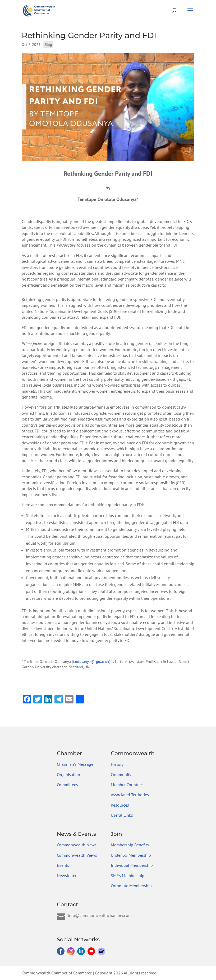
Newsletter (67, 876)
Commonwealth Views (77, 855)
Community (121, 775)
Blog (48, 45)
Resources (120, 805)
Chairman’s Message (75, 764)
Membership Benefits (130, 845)
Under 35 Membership (131, 855)
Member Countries (127, 785)
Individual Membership (132, 865)
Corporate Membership (131, 886)
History (117, 764)
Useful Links (122, 815)
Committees (67, 785)
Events (63, 865)
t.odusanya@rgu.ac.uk (91, 662)
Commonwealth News (77, 845)
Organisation (68, 775)
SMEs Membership (128, 876)
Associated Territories (130, 795)
